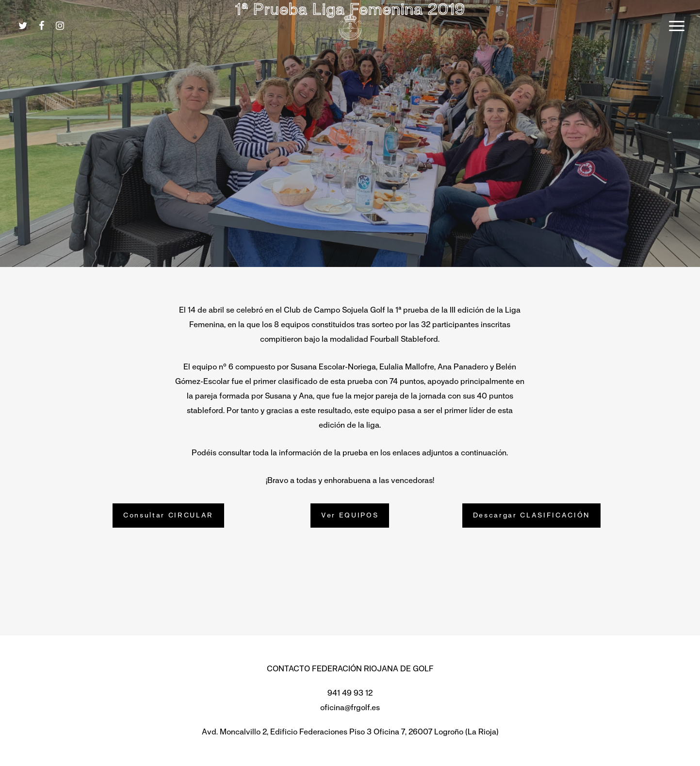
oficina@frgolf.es (350, 708)
